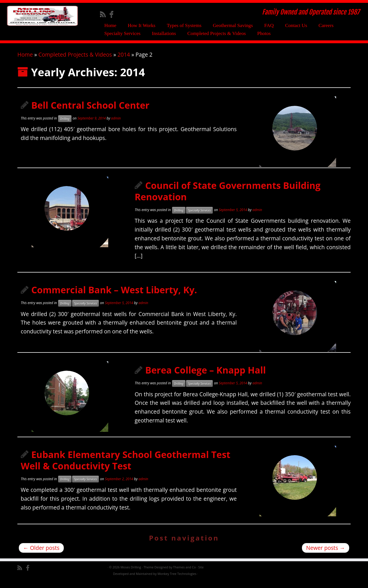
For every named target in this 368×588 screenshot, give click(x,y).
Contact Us (296, 25)
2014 (124, 62)
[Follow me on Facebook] (113, 14)
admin (116, 126)
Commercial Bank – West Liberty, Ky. (114, 297)
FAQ (269, 25)
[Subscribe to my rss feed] (105, 14)
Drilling (65, 126)
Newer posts (326, 555)
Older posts (41, 555)
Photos (264, 33)
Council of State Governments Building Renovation (228, 198)
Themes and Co (184, 574)
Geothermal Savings (233, 25)
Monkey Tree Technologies (177, 581)
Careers (326, 25)
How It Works (141, 25)
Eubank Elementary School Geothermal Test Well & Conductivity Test (126, 468)
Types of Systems (184, 25)
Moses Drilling (131, 574)
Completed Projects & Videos (217, 33)
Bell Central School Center (90, 113)
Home (110, 25)
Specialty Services (122, 33)
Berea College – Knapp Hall (206, 377)
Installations (164, 33)
